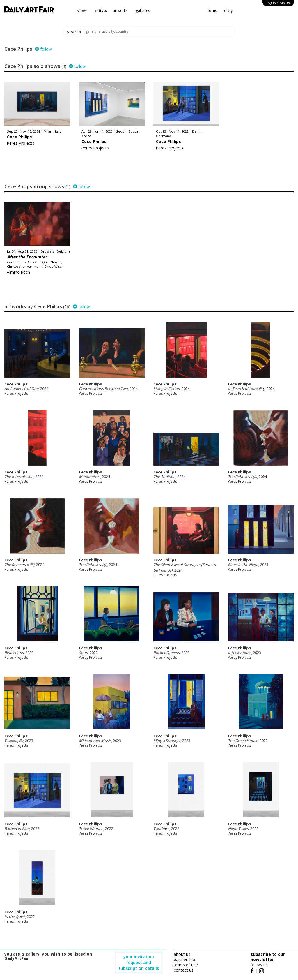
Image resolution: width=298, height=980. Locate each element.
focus (212, 11)
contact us (184, 970)
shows (82, 11)
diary (228, 11)
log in (278, 3)
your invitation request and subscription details (139, 962)
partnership (184, 959)
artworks (120, 11)
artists (101, 11)
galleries (143, 11)
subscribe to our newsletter (268, 957)
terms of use (186, 965)
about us (182, 954)
